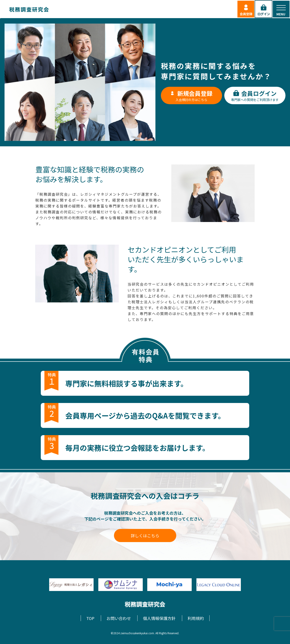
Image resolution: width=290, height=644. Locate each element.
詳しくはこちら (145, 535)
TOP (90, 618)
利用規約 (196, 618)
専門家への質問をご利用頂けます (255, 95)
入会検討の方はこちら (191, 95)
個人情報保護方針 (159, 618)
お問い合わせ (119, 618)
